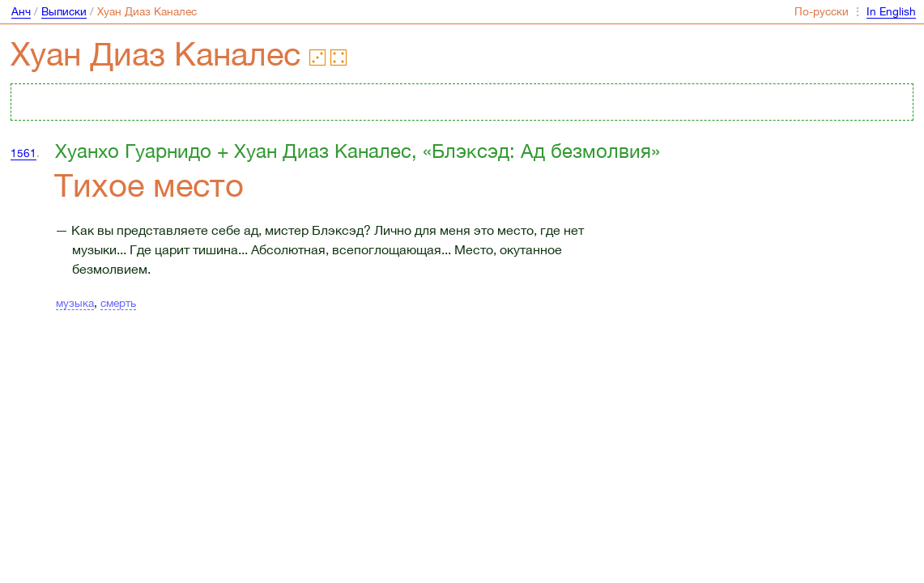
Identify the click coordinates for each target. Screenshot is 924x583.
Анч (21, 11)
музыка (75, 303)
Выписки (64, 11)
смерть (118, 303)
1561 (23, 153)
